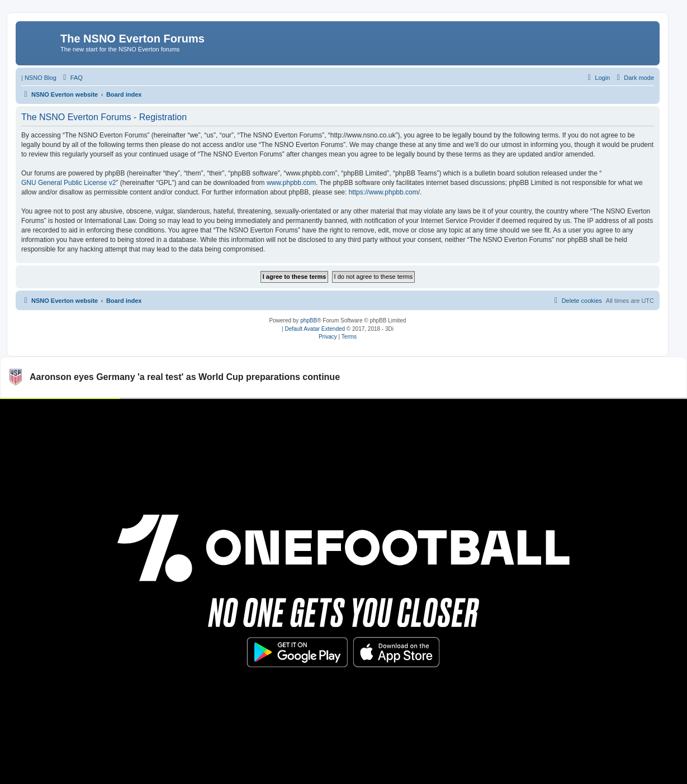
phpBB (309, 320)
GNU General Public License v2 (68, 183)
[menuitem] (72, 78)
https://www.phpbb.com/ (384, 192)
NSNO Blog (41, 78)
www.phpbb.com (291, 183)
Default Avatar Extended (315, 329)
